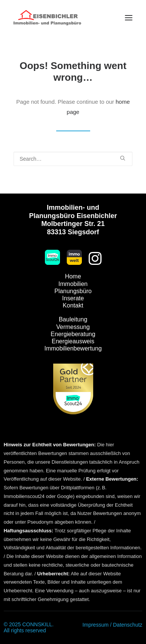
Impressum (96, 625)
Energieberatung (73, 334)
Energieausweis (73, 341)
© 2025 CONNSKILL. (29, 624)
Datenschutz (128, 625)
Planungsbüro (73, 291)
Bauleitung (73, 319)
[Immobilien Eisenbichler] (47, 18)
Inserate (73, 298)
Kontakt (73, 305)
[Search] (73, 159)
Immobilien (73, 284)
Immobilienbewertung (73, 348)
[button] (129, 18)
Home (73, 276)
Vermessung (73, 327)
